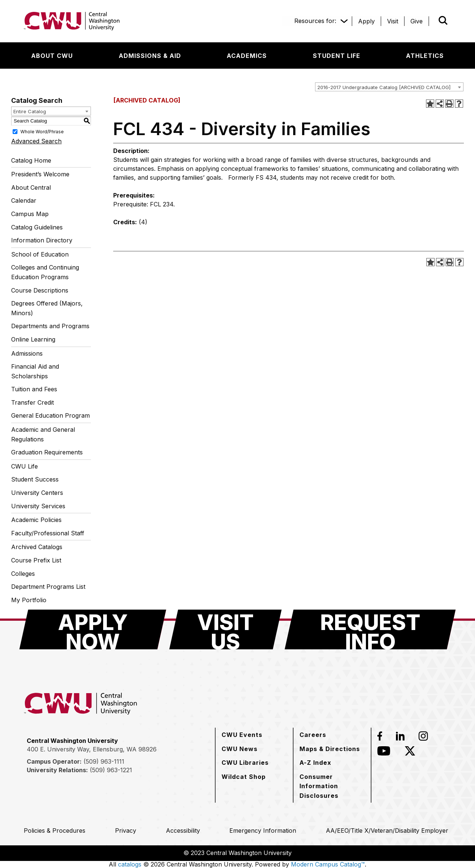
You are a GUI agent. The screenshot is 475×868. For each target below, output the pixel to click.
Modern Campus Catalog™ (328, 864)
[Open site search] (443, 20)
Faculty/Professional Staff (48, 533)
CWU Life (24, 466)
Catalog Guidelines (37, 227)
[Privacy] (126, 831)
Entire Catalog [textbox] (30, 111)
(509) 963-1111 (104, 761)
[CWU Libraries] (245, 763)
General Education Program (50, 415)
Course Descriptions (40, 290)
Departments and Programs (50, 326)
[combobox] (389, 87)
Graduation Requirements (47, 452)
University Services (38, 506)
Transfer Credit (32, 402)
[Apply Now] (93, 629)
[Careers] (313, 735)
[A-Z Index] (315, 763)
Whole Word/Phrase (42, 131)
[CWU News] (240, 749)
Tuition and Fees (34, 389)
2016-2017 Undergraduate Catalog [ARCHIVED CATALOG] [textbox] (384, 87)
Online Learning (33, 339)
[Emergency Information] (263, 831)
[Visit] (393, 21)
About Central (31, 187)
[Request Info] (370, 629)
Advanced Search (36, 141)
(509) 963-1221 (111, 770)
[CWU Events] (242, 735)
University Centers (37, 493)
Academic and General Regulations (43, 434)
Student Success (35, 479)
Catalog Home (31, 160)
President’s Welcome (40, 174)
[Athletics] (425, 56)
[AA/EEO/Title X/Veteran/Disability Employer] (387, 831)
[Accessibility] (183, 831)
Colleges (23, 574)
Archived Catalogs (37, 547)
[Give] (417, 21)
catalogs (130, 864)
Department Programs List (48, 587)
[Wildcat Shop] (244, 777)
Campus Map (30, 214)
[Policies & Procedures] (55, 831)
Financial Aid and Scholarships (35, 371)
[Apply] (366, 21)
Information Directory (42, 240)
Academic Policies (36, 520)
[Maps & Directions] (330, 749)
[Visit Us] (225, 629)
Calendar (24, 200)
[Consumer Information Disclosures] (332, 786)
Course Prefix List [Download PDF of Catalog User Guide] (36, 560)
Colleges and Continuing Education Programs (45, 272)
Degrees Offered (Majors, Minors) (47, 308)
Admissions (27, 353)
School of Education (40, 254)
